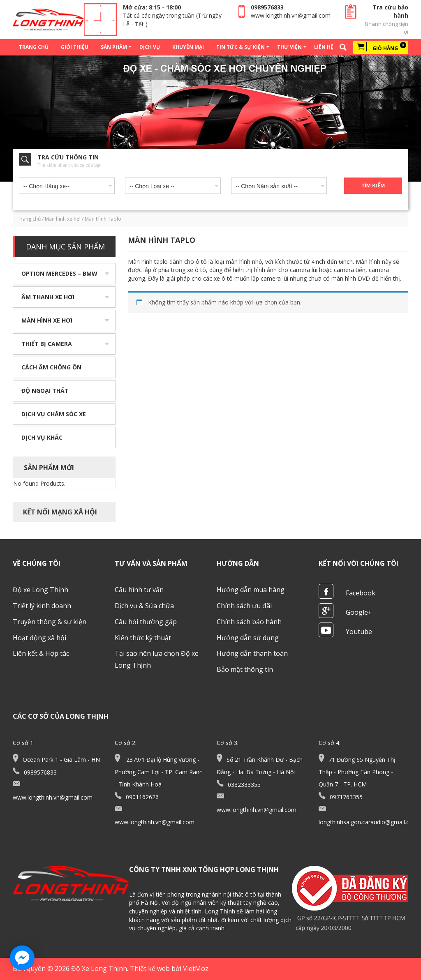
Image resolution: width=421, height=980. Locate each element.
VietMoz (196, 968)
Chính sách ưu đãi (244, 606)
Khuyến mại (188, 47)
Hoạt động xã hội (39, 638)
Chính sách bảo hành (249, 622)
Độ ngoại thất (45, 391)
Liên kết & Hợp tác (41, 653)
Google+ (359, 612)
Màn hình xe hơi (63, 219)
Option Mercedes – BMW (59, 273)
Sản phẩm (114, 47)
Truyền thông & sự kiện (50, 622)
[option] (210, 119)
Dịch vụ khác (42, 437)
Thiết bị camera (47, 344)
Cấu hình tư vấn (139, 590)
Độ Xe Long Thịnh (99, 968)
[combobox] (67, 184)
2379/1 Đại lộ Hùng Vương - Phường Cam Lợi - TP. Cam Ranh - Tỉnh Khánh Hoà (159, 772)
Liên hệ (324, 47)
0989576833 (267, 7)
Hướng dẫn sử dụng (248, 638)
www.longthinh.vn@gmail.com (291, 15)
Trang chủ (34, 47)
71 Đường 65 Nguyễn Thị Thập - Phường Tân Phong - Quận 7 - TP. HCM (357, 772)
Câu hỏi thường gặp (146, 622)
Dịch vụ (150, 47)
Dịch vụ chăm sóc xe (54, 414)
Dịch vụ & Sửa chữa (144, 606)
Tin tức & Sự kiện (241, 47)
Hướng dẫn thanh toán (252, 653)
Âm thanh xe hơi (48, 297)
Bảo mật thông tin (245, 669)
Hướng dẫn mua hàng (251, 590)
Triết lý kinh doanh (42, 606)
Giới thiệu (75, 47)
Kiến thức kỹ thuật (143, 638)
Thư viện (289, 47)
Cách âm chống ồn (51, 367)
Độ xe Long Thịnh (40, 590)
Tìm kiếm (373, 186)
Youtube (359, 632)
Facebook (361, 593)
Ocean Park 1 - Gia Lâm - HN (61, 760)
